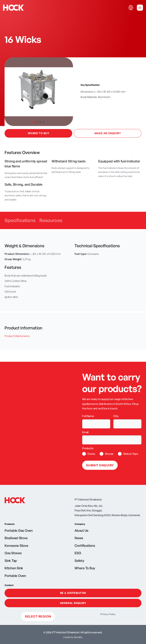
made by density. (73, 637)
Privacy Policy (108, 614)
